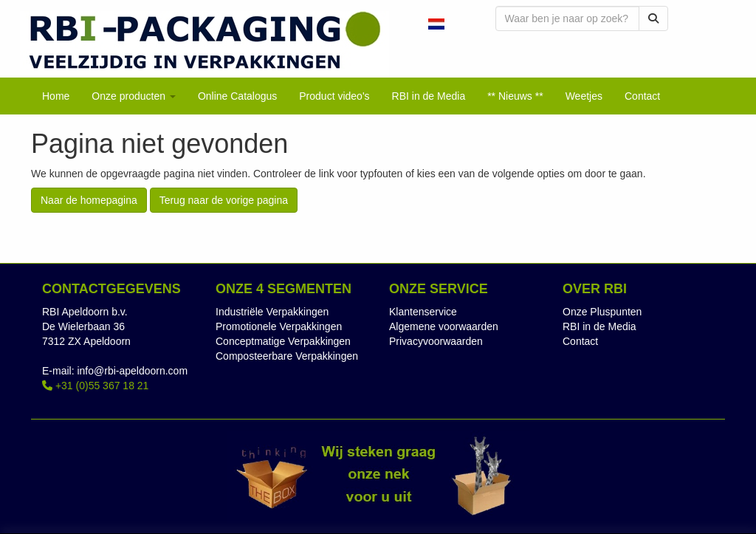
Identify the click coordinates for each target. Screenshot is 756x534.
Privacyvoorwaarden (436, 341)
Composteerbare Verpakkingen (287, 356)
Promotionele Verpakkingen (279, 326)
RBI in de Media (599, 326)
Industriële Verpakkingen (272, 312)
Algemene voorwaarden (444, 326)
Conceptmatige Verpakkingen (283, 341)
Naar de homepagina (89, 200)
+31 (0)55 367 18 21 (95, 386)
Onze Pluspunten (602, 312)
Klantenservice (423, 312)
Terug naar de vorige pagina (224, 200)
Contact (580, 341)
